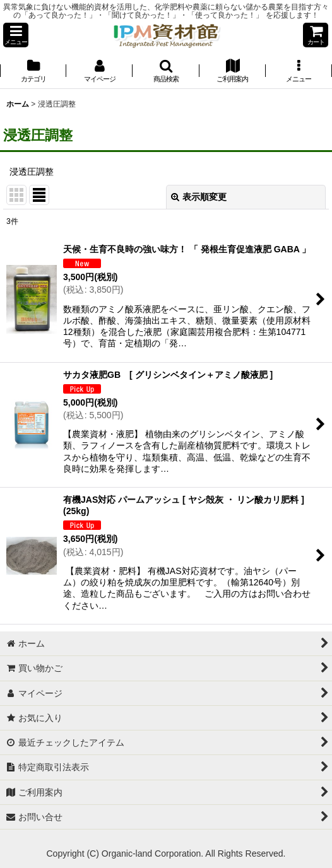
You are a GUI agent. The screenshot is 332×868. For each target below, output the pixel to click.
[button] (16, 35)
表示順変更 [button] (199, 197)
